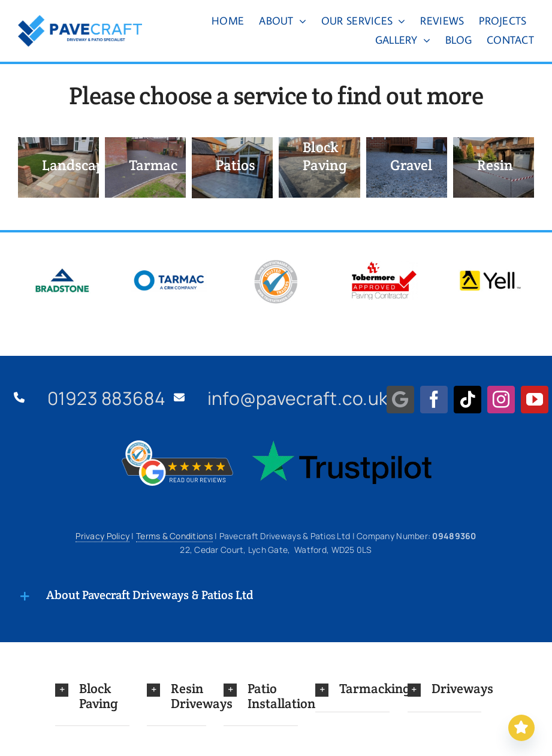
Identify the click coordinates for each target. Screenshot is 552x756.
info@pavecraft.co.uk (298, 398)
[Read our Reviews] (521, 728)
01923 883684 (106, 398)
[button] (92, 695)
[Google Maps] (400, 400)
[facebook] (434, 400)
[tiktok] (467, 400)
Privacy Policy (102, 536)
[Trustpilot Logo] (342, 446)
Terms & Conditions (174, 536)
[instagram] (501, 400)
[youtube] (535, 400)
